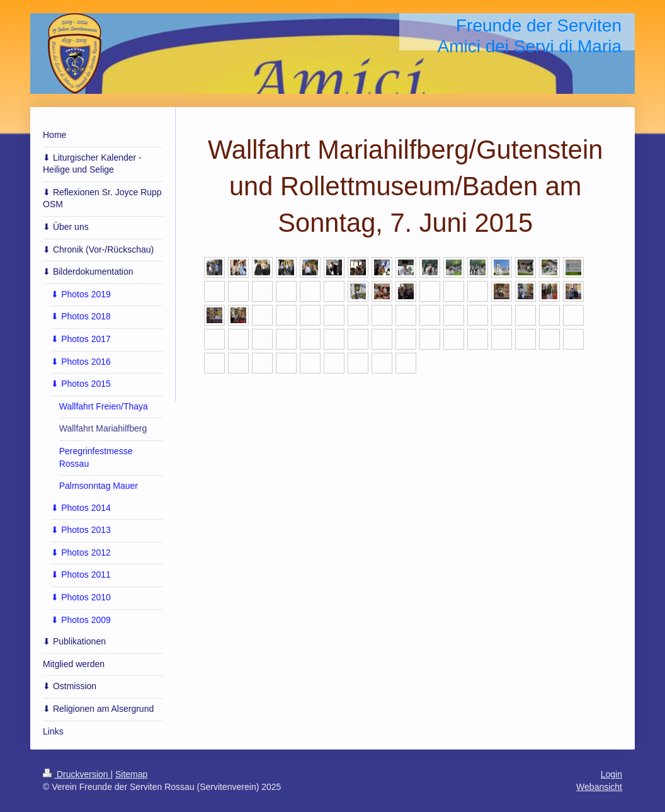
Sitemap (131, 774)
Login (611, 774)
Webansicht (599, 787)
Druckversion (77, 774)
